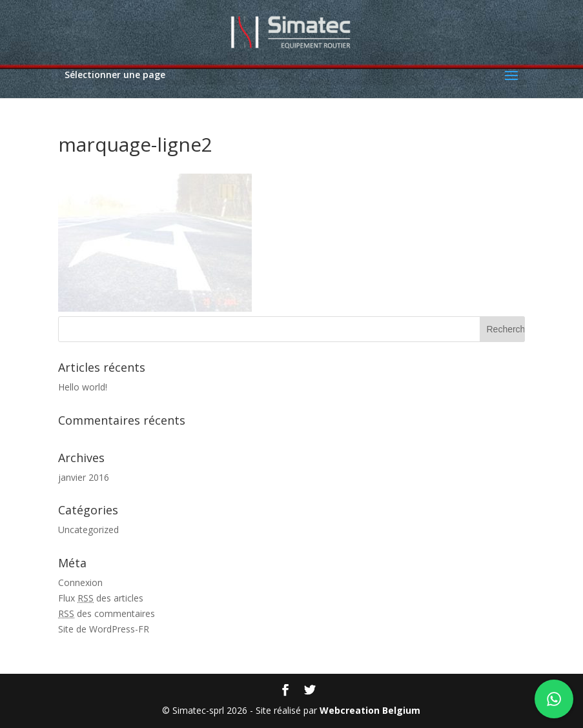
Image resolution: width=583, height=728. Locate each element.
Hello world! (83, 387)
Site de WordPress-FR (104, 629)
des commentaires (107, 613)
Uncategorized (88, 530)
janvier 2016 (84, 477)
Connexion (80, 582)
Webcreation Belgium (370, 710)
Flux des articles (101, 598)
